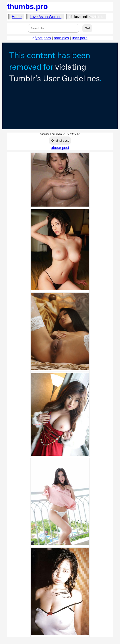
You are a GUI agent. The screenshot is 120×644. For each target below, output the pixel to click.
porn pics (61, 38)
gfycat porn (42, 38)
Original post (60, 141)
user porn (80, 38)
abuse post (60, 148)
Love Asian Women (46, 17)
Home (17, 17)
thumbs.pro (27, 6)
